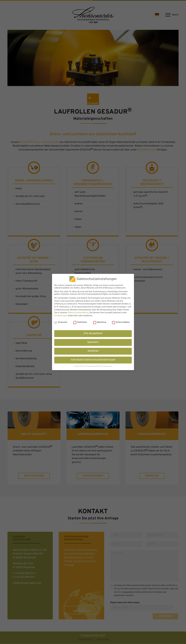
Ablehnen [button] (93, 351)
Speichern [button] (93, 342)
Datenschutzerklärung (78, 313)
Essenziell (61, 322)
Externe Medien (121, 322)
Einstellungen (61, 316)
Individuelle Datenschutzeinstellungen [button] (93, 360)
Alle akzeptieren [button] (93, 333)
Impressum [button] (108, 366)
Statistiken (80, 322)
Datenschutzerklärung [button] (95, 366)
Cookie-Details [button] (80, 366)
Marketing (100, 322)
